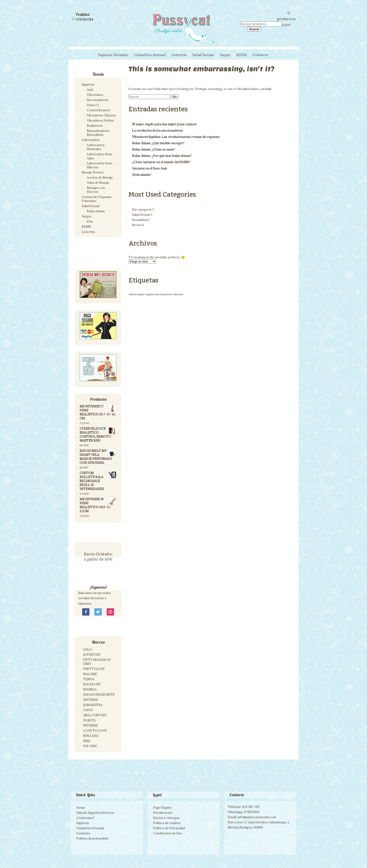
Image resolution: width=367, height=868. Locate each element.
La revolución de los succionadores (157, 131)
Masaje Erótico (93, 172)
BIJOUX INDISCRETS (99, 695)
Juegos (225, 55)
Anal (90, 90)
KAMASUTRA (93, 705)
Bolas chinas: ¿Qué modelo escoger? (158, 143)
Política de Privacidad (169, 828)
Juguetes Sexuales (113, 55)
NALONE (90, 674)
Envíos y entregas (166, 818)
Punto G (93, 105)
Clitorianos (95, 95)
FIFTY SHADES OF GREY (97, 662)
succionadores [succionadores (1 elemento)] (164, 294)
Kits (90, 222)
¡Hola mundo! (141, 175)
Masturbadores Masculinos (98, 133)
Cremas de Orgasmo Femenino (97, 199)
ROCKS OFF (92, 684)
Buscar (254, 29)
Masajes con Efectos (96, 190)
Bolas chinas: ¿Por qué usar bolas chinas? (162, 156)
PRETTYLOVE (94, 669)
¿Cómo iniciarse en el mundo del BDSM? (161, 162)
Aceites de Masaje (100, 178)
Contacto (260, 55)
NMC (87, 741)
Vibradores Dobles (100, 121)
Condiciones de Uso (168, 833)
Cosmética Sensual (150, 55)
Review (138, 225)
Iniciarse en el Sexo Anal (149, 168)
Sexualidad (141, 220)
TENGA (89, 679)
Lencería (88, 232)
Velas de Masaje (98, 183)
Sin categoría (143, 210)
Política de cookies (167, 823)
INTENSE (90, 700)
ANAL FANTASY (95, 715)
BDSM (242, 55)
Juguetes (88, 85)
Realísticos (95, 126)
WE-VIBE (90, 746)
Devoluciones (163, 813)
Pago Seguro (162, 808)
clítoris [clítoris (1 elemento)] (133, 294)
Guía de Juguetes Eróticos (95, 813)
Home (81, 808)
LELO (88, 650)
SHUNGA (90, 690)
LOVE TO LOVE (95, 731)
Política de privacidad (92, 838)
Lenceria (179, 55)
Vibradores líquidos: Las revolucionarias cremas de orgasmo (176, 137)
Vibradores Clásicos (101, 115)
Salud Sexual (203, 55)
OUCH (88, 710)
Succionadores (98, 100)
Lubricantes (91, 140)
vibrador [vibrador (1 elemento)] (178, 294)
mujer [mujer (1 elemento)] (141, 294)
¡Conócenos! (85, 818)
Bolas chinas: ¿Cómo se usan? (153, 149)
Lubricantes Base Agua (100, 156)
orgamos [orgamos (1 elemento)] (150, 294)
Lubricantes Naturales (96, 147)
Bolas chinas (96, 211)
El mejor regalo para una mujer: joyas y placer (164, 124)
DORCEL (90, 720)
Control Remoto (99, 110)
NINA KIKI (91, 736)
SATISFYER (92, 655)
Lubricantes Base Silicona (100, 165)
